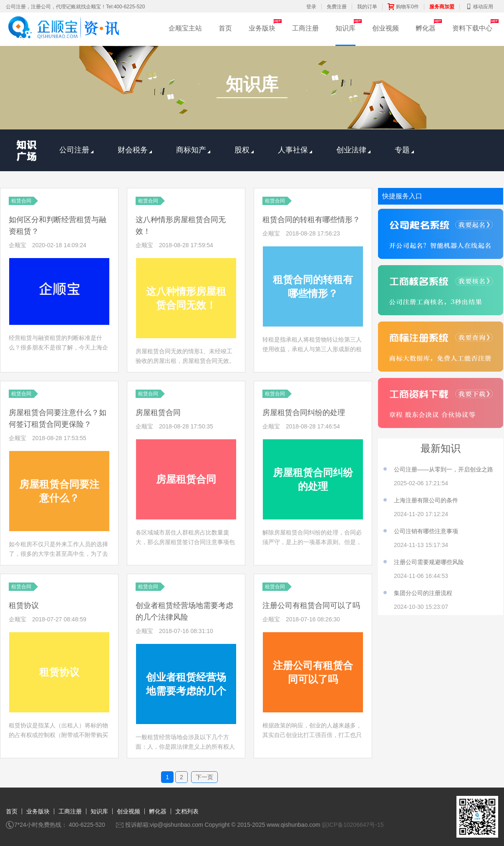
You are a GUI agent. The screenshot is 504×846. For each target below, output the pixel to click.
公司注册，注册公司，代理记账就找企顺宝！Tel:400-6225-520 (75, 7)
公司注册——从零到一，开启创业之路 (444, 469)
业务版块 (262, 28)
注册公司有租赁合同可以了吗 (311, 605)
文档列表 (187, 811)
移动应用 (479, 7)
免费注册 (337, 7)
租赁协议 (24, 605)
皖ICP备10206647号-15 (353, 825)
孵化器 (426, 28)
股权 (244, 150)
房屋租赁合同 (158, 413)
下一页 (204, 777)
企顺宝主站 (185, 28)
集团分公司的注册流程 (423, 593)
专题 (404, 150)
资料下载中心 (472, 28)
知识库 (345, 28)
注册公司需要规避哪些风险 (429, 562)
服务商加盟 (442, 7)
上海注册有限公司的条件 (426, 500)
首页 (225, 28)
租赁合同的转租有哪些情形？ (311, 220)
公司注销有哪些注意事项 (426, 531)
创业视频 (386, 28)
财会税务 (135, 150)
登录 (311, 7)
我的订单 (367, 7)
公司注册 (76, 150)
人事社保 (295, 150)
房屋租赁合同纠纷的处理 (304, 413)
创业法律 (353, 150)
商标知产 (193, 150)
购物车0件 (403, 7)
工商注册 (305, 28)
